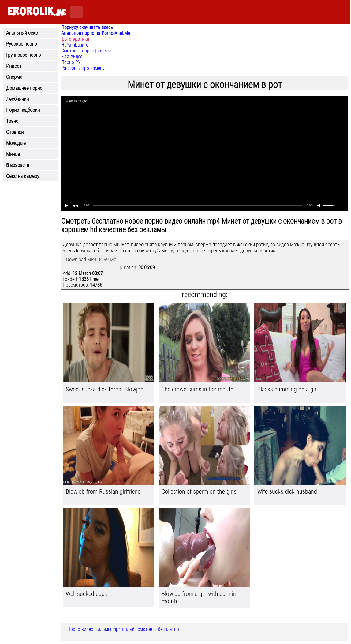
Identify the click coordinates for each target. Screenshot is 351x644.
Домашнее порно (24, 88)
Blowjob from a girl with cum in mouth (199, 597)
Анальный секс (22, 33)
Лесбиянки (17, 99)
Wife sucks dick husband (287, 491)
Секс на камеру (23, 176)
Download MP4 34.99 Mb (91, 259)
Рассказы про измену (83, 68)
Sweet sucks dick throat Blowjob (105, 389)
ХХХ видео (72, 56)
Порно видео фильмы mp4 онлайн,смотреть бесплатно (123, 629)
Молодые (16, 143)
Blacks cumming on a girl (288, 389)
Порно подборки (23, 110)
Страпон (15, 132)
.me (37, 12)
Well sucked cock (86, 594)
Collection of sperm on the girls (199, 491)
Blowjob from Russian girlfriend (103, 491)
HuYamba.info (75, 45)
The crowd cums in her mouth (198, 389)
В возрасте (18, 165)
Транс (12, 121)
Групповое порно (23, 55)
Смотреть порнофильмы (86, 51)
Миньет (14, 154)
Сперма (14, 77)
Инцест (14, 66)
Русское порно (21, 44)
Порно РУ (71, 62)
